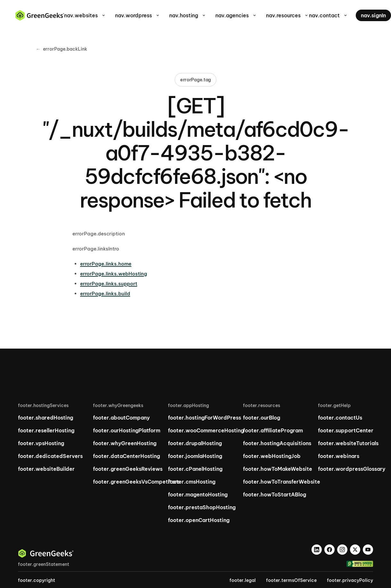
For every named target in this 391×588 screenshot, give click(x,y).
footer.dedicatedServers (50, 456)
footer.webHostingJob (272, 456)
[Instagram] (342, 550)
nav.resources (287, 15)
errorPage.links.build (105, 294)
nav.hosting (188, 15)
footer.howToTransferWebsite (282, 482)
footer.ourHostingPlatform (127, 430)
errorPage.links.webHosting (114, 274)
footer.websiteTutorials (348, 443)
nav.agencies (236, 15)
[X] (355, 550)
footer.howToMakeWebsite (278, 469)
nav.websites (85, 15)
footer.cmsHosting (192, 482)
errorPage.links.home (106, 264)
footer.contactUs (340, 418)
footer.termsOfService (291, 580)
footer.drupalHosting (195, 443)
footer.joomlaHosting (195, 456)
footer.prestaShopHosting (202, 507)
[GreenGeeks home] (40, 15)
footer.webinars (339, 456)
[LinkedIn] (317, 550)
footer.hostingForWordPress (204, 418)
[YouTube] (368, 550)
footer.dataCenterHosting (126, 456)
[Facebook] (329, 550)
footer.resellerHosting (46, 430)
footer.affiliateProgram (273, 430)
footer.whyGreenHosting (125, 443)
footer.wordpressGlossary (352, 469)
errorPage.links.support (109, 284)
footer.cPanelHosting (195, 469)
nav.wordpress (138, 15)
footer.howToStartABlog (275, 494)
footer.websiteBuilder (46, 469)
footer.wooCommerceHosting (206, 430)
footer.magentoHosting (198, 494)
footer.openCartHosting (199, 520)
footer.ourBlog (262, 418)
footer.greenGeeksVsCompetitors (136, 482)
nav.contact (329, 15)
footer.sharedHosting (46, 418)
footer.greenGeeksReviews (128, 469)
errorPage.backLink (62, 49)
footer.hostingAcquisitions (277, 443)
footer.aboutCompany (121, 418)
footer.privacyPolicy (350, 580)
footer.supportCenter (346, 430)
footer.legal (243, 580)
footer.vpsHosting (41, 443)
